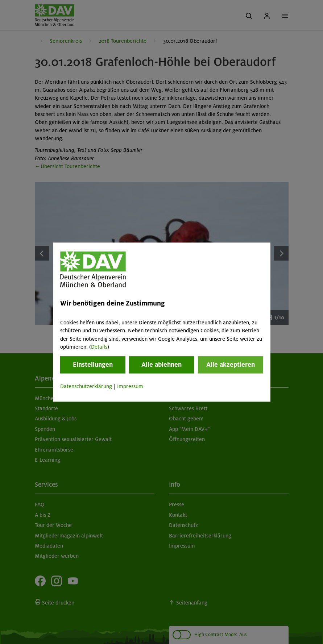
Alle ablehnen (161, 365)
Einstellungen (93, 365)
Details (99, 347)
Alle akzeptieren (231, 365)
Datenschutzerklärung (86, 387)
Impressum (130, 387)
